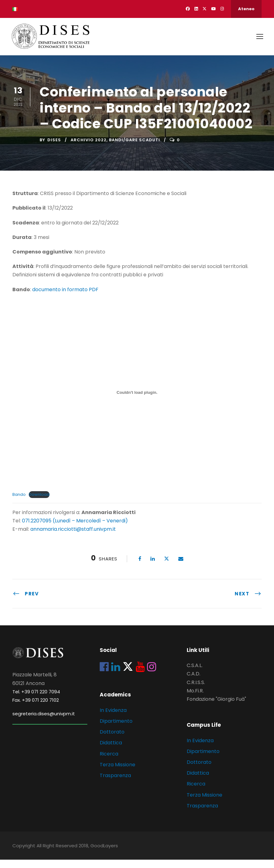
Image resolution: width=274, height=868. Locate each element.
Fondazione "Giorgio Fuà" (216, 707)
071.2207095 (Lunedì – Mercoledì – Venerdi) (74, 529)
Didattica (111, 751)
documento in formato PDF (65, 298)
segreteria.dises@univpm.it (44, 722)
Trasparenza (115, 783)
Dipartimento (116, 729)
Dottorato (112, 740)
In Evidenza (113, 718)
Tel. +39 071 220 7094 (36, 700)
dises (54, 148)
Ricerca (109, 762)
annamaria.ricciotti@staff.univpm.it (73, 537)
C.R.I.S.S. (196, 690)
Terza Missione (117, 773)
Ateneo (246, 9)
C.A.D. (194, 682)
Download (39, 502)
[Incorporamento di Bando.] (137, 401)
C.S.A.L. (195, 673)
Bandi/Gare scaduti (135, 148)
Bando (19, 502)
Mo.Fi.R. (195, 699)
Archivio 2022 (89, 148)
